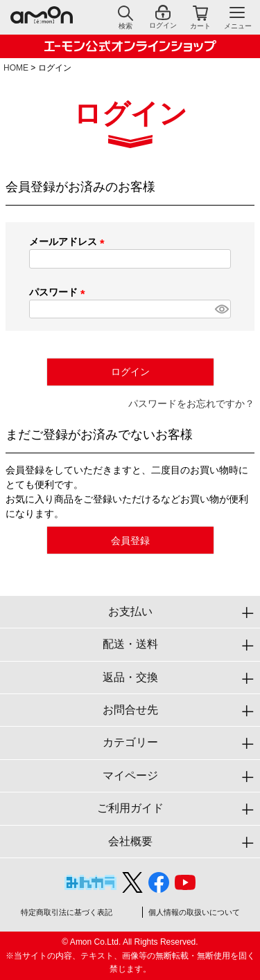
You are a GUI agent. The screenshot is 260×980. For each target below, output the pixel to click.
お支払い (130, 611)
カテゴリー (130, 742)
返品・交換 (130, 677)
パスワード (60, 292)
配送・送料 (130, 644)
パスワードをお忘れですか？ (191, 403)
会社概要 (130, 841)
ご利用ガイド (130, 808)
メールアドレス (69, 242)
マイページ (130, 775)
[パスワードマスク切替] (221, 309)
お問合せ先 (130, 710)
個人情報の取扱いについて (194, 912)
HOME (16, 68)
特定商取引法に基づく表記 (67, 912)
